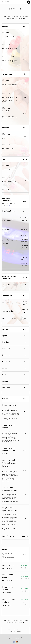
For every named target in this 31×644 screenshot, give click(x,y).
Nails (5, 16)
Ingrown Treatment (18, 19)
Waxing (10, 16)
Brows (16, 16)
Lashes (22, 16)
